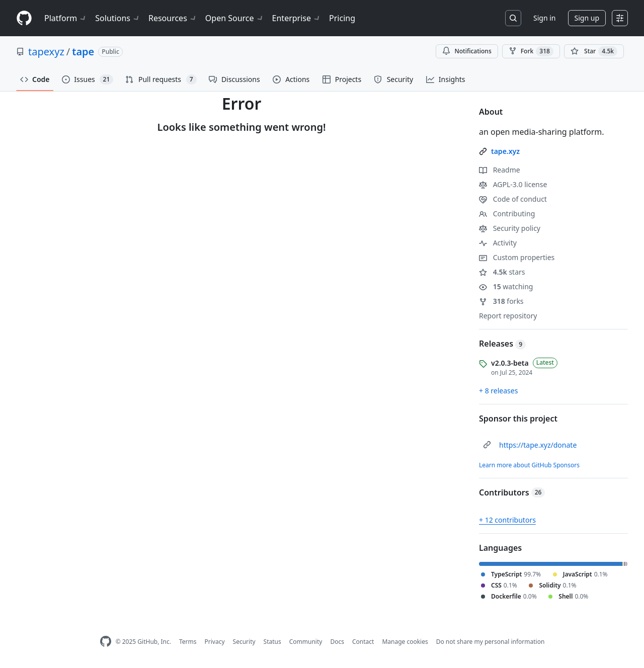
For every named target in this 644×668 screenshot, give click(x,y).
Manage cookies (405, 642)
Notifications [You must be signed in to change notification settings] (467, 51)
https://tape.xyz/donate (538, 445)
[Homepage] (24, 18)
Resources (173, 18)
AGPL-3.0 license (513, 184)
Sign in (544, 18)
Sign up (587, 18)
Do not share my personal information (491, 642)
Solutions (118, 18)
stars (502, 272)
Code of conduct (513, 199)
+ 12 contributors (507, 520)
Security (244, 642)
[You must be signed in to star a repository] (594, 51)
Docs (337, 642)
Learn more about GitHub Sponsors (529, 465)
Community (306, 642)
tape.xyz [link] (505, 151)
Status (272, 642)
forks (501, 301)
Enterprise (297, 18)
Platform (66, 18)
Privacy (215, 642)
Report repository (508, 316)
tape (83, 52)
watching (506, 286)
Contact (363, 642)
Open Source (235, 18)
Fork (531, 51)
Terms (188, 642)
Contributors (512, 492)
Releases (502, 344)
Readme (500, 170)
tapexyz (46, 52)
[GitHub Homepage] (106, 642)
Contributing (507, 214)
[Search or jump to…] (513, 18)
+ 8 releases (498, 391)
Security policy (510, 228)
